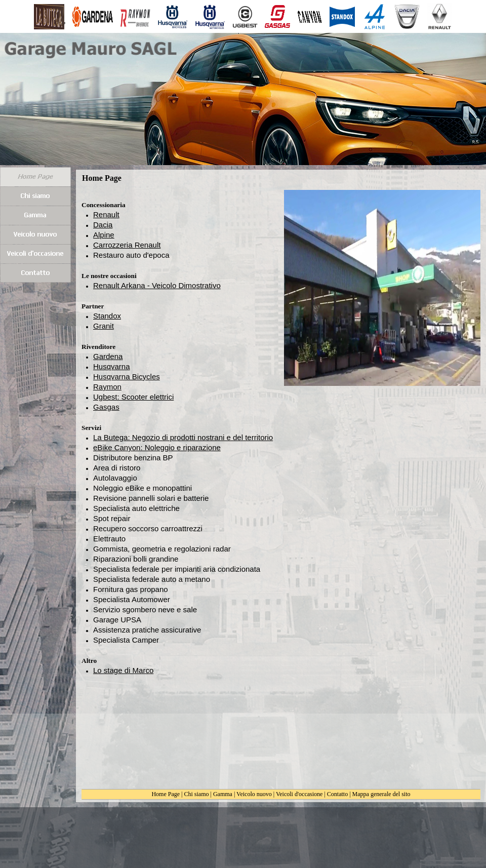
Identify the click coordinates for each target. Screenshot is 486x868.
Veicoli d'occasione (299, 794)
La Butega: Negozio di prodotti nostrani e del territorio (183, 437)
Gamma (223, 794)
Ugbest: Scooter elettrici (133, 397)
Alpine (104, 235)
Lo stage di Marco (123, 670)
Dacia (103, 225)
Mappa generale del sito (381, 794)
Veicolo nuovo (254, 794)
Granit (104, 326)
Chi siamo (197, 794)
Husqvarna (112, 366)
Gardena (108, 356)
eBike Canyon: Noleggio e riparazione (157, 447)
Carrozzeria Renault (127, 245)
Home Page (166, 794)
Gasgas (106, 407)
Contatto (337, 794)
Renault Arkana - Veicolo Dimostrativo (157, 285)
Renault (106, 214)
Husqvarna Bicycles (127, 377)
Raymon (107, 387)
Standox (107, 316)
